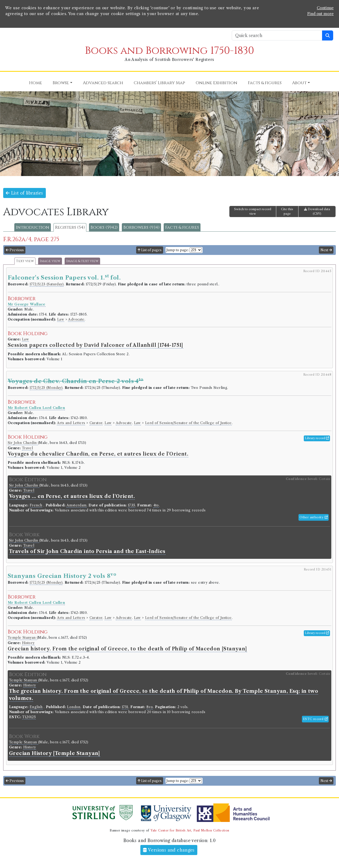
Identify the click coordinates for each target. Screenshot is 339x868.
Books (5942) (104, 227)
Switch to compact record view (253, 211)
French (36, 505)
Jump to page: (178, 250)
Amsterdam (77, 505)
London (74, 707)
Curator (96, 423)
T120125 (29, 717)
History (28, 643)
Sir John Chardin (23, 443)
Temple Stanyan (22, 638)
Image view (50, 261)
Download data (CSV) (317, 211)
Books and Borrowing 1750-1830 (169, 51)
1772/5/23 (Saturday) (47, 284)
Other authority (314, 517)
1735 (132, 505)
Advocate (76, 319)
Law (61, 319)
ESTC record (315, 719)
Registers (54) (70, 227)
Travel (27, 448)
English (36, 707)
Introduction (33, 227)
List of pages (150, 250)
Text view (25, 261)
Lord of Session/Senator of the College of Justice (188, 423)
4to (156, 505)
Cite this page (287, 211)
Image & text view (82, 261)
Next (326, 250)
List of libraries (24, 193)
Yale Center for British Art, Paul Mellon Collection (190, 830)
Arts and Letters (71, 423)
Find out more (320, 14)
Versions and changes (169, 850)
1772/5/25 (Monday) (46, 388)
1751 (125, 707)
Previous (15, 250)
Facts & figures (182, 227)
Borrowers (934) (141, 227)
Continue (325, 8)
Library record (317, 438)
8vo (150, 707)
